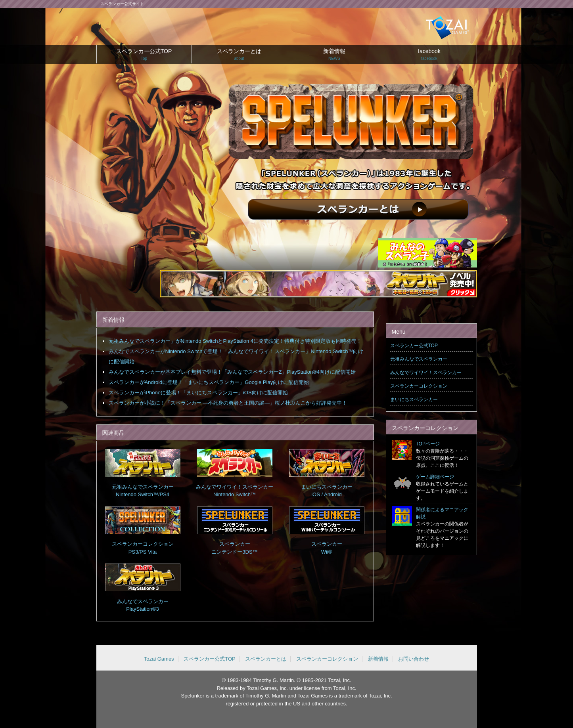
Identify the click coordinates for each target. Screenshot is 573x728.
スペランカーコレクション (419, 386)
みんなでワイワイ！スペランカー (426, 373)
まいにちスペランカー (414, 399)
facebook (429, 56)
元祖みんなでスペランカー (419, 359)
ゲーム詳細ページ (435, 477)
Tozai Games (159, 659)
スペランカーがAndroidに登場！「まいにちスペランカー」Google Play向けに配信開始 (209, 382)
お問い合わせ (414, 659)
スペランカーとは (239, 56)
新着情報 (334, 56)
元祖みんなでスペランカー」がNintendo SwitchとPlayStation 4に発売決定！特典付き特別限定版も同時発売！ (235, 341)
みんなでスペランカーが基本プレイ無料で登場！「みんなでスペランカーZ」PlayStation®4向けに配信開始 (232, 372)
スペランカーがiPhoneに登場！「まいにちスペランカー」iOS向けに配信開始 (198, 393)
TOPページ (428, 444)
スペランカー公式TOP (144, 56)
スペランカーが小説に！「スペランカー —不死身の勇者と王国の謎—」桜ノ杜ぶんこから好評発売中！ (228, 403)
